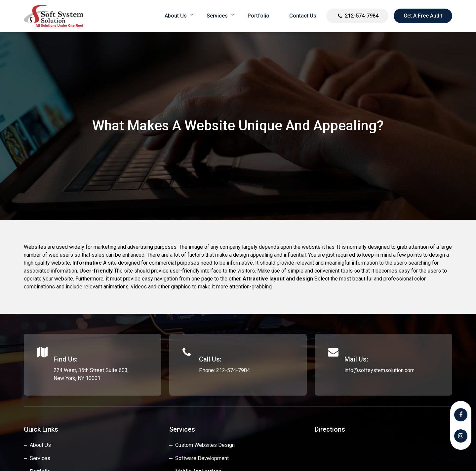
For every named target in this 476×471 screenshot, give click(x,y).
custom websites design (205, 445)
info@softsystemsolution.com (379, 370)
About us (176, 16)
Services (217, 16)
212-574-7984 (362, 16)
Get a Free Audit (423, 16)
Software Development (202, 458)
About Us (40, 445)
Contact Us (303, 16)
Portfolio (258, 16)
